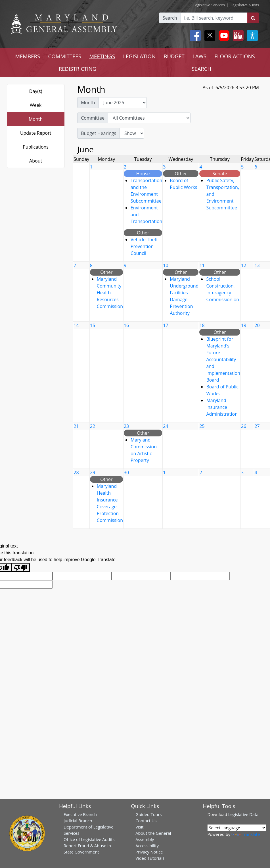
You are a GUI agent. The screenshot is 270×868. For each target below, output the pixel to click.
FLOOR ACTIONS (235, 56)
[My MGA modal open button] (237, 36)
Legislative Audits (245, 5)
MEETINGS (102, 56)
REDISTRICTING (78, 69)
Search (170, 18)
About (36, 161)
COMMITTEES (65, 56)
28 (76, 472)
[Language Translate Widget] (237, 828)
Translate (246, 834)
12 (244, 265)
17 (166, 325)
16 (126, 325)
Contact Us (146, 821)
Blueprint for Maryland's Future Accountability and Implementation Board (223, 359)
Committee (93, 118)
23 (126, 426)
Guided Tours (148, 814)
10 (166, 265)
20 (257, 325)
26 (244, 426)
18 (202, 325)
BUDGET (174, 56)
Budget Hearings (99, 133)
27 (257, 426)
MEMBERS (28, 56)
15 (93, 325)
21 (76, 426)
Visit (139, 827)
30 (126, 472)
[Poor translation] (21, 568)
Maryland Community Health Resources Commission (110, 293)
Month (36, 119)
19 (244, 325)
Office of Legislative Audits (89, 839)
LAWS (199, 56)
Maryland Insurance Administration (222, 407)
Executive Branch (80, 814)
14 (76, 325)
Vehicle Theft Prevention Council (144, 246)
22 (93, 426)
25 (202, 426)
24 (166, 426)
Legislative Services (209, 5)
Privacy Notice (149, 852)
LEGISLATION (139, 56)
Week (36, 105)
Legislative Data (243, 814)
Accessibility (147, 846)
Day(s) (36, 91)
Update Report (36, 133)
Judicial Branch (78, 821)
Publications (36, 147)
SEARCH (201, 69)
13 (257, 265)
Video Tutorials (150, 858)
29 (93, 472)
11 (202, 265)
